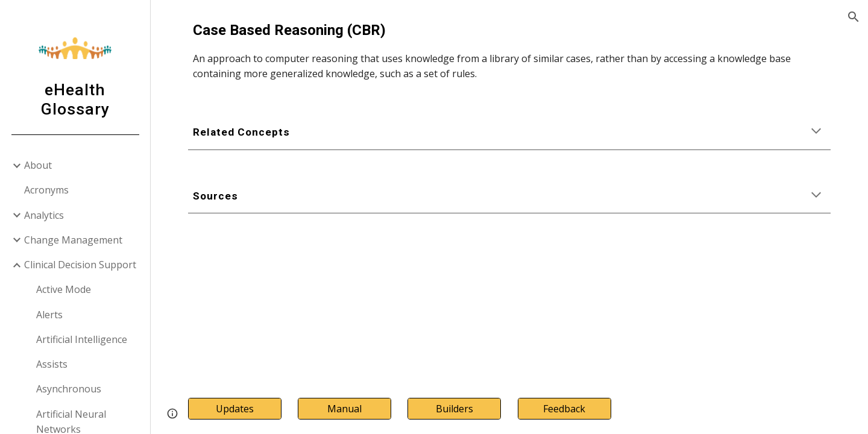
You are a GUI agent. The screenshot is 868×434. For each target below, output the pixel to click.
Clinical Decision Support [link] (80, 265)
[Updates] (235, 409)
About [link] (38, 165)
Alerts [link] (49, 315)
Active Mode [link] (64, 289)
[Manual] (344, 409)
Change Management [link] (73, 240)
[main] (510, 50)
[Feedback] (565, 409)
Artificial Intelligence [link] (82, 339)
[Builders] (454, 409)
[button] (854, 17)
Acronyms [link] (46, 190)
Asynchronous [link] (69, 389)
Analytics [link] (44, 215)
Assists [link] (52, 364)
